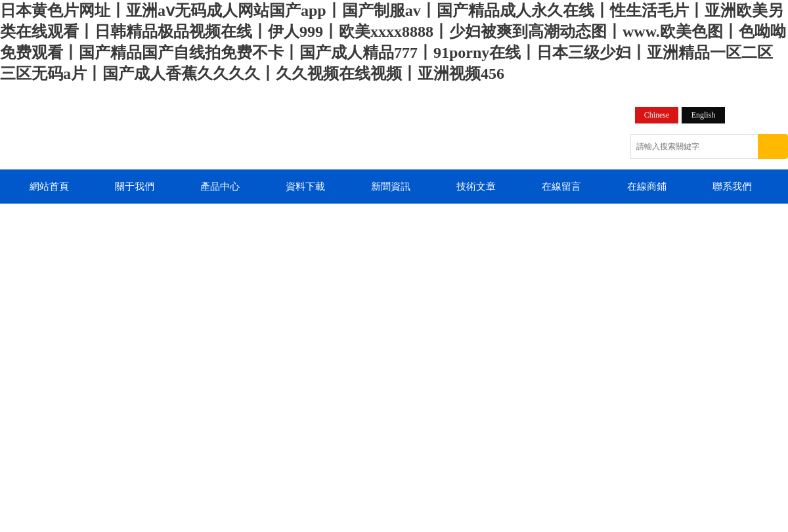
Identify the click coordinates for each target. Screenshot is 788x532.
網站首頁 (49, 187)
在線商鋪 (647, 187)
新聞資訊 (391, 187)
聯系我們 (732, 187)
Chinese (657, 115)
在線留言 (561, 187)
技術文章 (476, 187)
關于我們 (135, 187)
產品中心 (220, 187)
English (704, 115)
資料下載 (305, 187)
